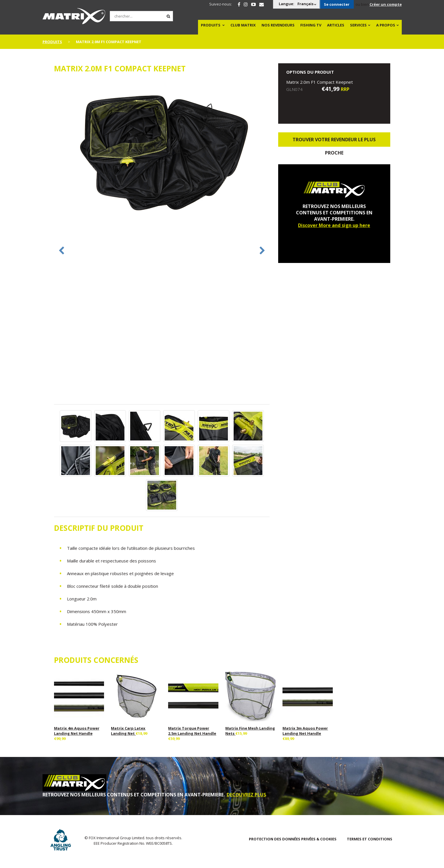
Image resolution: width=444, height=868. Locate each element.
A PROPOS (386, 25)
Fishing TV (311, 25)
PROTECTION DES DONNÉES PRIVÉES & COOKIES (293, 839)
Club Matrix (243, 25)
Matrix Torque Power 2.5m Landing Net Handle (192, 731)
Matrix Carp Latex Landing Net (128, 731)
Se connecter (337, 4)
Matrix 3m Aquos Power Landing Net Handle (305, 731)
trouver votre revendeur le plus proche (334, 142)
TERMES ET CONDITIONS (370, 839)
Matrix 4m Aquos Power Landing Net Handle (77, 731)
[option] (162, 152)
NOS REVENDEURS (278, 25)
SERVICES (358, 25)
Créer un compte (386, 4)
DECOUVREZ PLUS (246, 795)
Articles (336, 25)
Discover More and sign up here (334, 225)
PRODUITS (211, 25)
